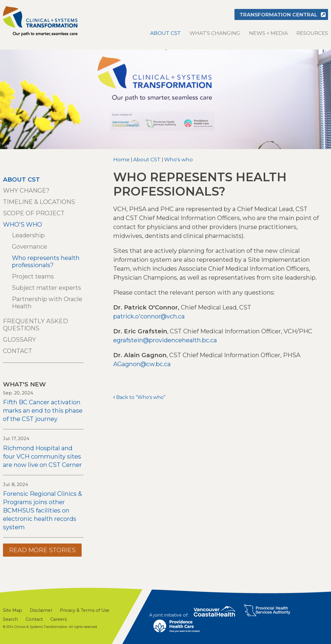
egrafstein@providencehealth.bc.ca (165, 340)
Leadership (28, 235)
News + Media (268, 33)
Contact (18, 351)
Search (10, 619)
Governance (29, 247)
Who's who (178, 160)
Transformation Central (278, 15)
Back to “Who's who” (141, 397)
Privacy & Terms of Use (85, 610)
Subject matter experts (46, 288)
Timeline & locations (39, 202)
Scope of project (34, 213)
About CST (165, 33)
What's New (24, 384)
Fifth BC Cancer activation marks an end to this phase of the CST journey (43, 411)
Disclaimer (41, 610)
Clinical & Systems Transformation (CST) (40, 21)
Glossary (20, 340)
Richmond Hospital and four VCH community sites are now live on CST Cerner (42, 456)
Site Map (13, 610)
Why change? (26, 191)
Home (121, 160)
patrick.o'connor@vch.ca (149, 316)
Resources (312, 33)
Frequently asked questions (35, 325)
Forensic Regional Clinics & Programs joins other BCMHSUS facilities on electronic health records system (42, 510)
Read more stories (42, 550)
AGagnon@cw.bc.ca (142, 364)
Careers (59, 619)
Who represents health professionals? (46, 261)
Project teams (33, 276)
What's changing (215, 33)
